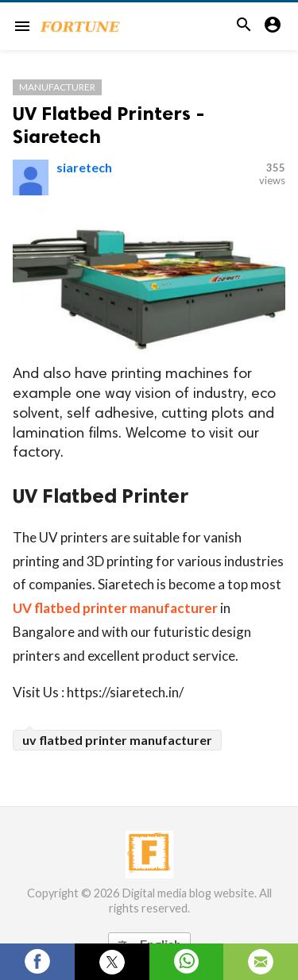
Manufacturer (57, 87)
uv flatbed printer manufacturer (117, 740)
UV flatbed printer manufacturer (115, 608)
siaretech (84, 167)
